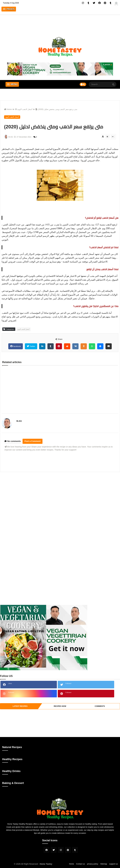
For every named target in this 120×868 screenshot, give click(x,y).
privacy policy (93, 864)
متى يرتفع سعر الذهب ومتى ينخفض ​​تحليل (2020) (57, 109)
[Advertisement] (60, 494)
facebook (17, 346)
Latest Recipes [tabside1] (20, 706)
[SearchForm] (113, 85)
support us (114, 864)
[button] (9, 9)
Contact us (80, 864)
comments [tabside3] (100, 706)
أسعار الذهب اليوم (24, 109)
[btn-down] (113, 137)
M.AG (19, 421)
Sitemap (104, 864)
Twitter (32, 346)
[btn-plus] (108, 137)
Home (8, 109)
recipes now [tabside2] (60, 706)
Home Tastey (46, 864)
